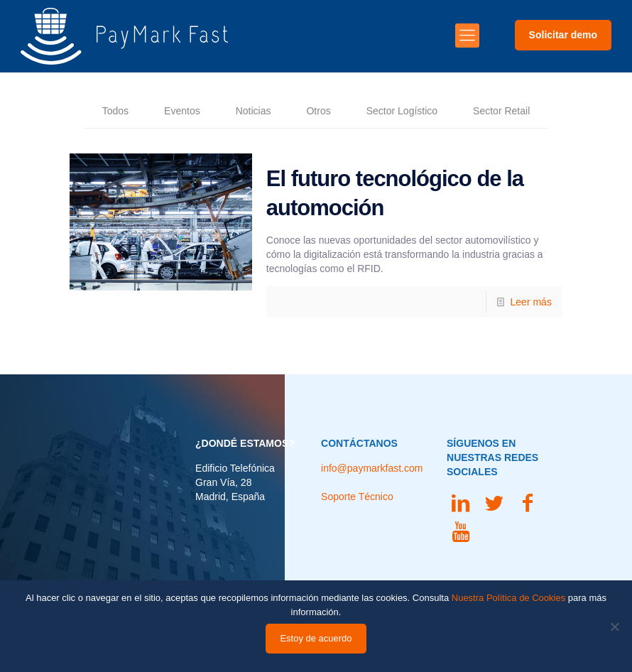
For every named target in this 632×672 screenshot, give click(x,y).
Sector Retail (501, 111)
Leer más (531, 302)
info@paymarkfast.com (372, 468)
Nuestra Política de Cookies (508, 598)
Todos (115, 111)
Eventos (182, 111)
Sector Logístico (402, 111)
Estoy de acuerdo (316, 638)
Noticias (254, 111)
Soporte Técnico (357, 497)
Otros (318, 111)
